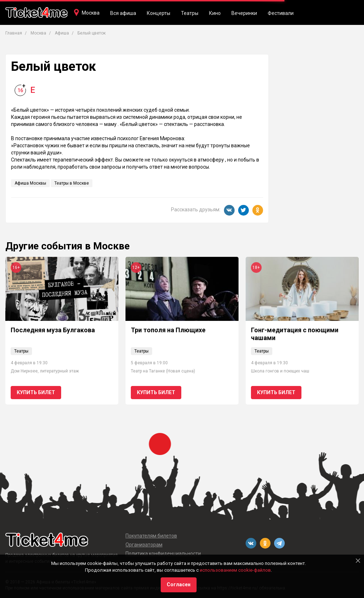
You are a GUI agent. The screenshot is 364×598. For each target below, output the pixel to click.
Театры (190, 13)
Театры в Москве (72, 183)
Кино (215, 13)
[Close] (358, 561)
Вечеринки (244, 13)
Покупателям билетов (151, 536)
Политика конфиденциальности (163, 554)
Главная (14, 33)
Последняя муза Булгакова (53, 330)
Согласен (179, 584)
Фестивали (281, 13)
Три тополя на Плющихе (168, 330)
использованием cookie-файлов (235, 570)
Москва (91, 13)
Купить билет (36, 392)
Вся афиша (123, 13)
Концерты (159, 13)
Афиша (62, 33)
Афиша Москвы (30, 183)
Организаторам (144, 545)
